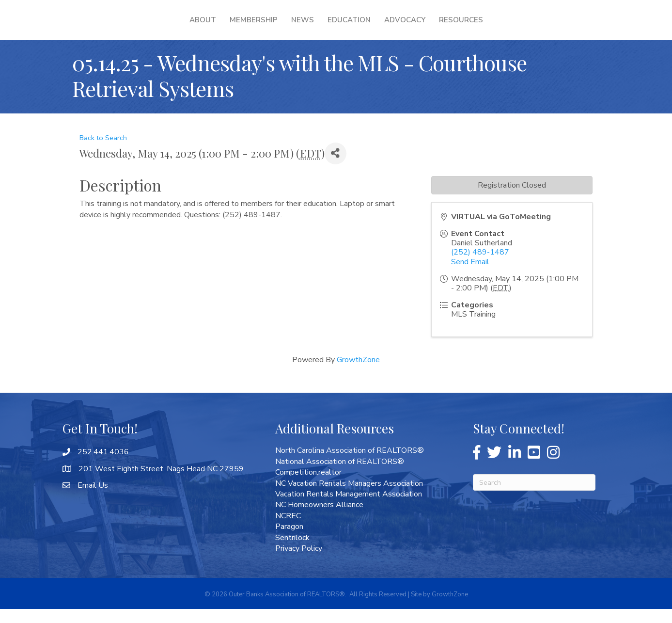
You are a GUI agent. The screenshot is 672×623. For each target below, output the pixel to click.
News (240, 27)
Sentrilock (292, 552)
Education (411, 27)
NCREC (288, 530)
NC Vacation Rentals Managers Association (349, 497)
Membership (191, 27)
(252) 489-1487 (480, 266)
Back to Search (103, 152)
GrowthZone (358, 374)
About (140, 27)
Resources (523, 27)
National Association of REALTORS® (340, 476)
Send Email (470, 276)
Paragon (289, 541)
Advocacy (467, 27)
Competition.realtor (308, 486)
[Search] (534, 496)
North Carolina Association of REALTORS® (350, 464)
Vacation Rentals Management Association (349, 508)
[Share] (336, 168)
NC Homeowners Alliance (319, 519)
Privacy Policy (299, 562)
